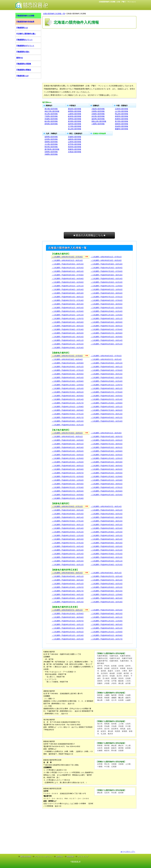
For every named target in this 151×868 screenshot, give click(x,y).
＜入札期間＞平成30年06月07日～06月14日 (107, 580)
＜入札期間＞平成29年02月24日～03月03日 (107, 473)
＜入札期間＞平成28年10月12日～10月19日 (68, 635)
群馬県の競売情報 (51, 124)
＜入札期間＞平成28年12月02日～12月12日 (68, 315)
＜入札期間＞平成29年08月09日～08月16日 (107, 625)
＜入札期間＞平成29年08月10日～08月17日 (68, 591)
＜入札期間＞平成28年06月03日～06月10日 (68, 557)
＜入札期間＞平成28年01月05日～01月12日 (68, 425)
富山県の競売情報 (75, 129)
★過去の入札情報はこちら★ (89, 235)
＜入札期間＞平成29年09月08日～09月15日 (68, 539)
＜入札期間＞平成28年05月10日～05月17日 (68, 418)
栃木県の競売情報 (51, 121)
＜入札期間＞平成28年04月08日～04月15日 (68, 561)
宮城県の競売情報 (75, 137)
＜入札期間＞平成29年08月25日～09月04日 (107, 293)
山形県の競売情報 (75, 142)
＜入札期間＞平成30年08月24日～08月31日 (68, 444)
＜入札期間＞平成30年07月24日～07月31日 (68, 370)
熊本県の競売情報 (51, 147)
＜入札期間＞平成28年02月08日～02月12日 (107, 344)
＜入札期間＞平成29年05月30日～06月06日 (68, 396)
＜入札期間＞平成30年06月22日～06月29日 (68, 447)
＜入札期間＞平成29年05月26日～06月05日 (107, 304)
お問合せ (59, 856)
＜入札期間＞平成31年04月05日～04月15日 (68, 264)
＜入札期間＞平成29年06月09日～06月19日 (68, 304)
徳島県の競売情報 (122, 124)
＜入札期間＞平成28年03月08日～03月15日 (68, 421)
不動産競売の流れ (23, 52)
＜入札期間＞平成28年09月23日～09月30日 (68, 484)
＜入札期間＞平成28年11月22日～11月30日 (107, 632)
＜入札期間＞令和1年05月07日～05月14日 (106, 359)
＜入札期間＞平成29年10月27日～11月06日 (107, 286)
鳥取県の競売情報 (122, 116)
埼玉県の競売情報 (51, 114)
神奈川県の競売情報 (52, 111)
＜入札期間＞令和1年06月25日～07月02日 (106, 356)
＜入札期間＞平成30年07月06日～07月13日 (68, 521)
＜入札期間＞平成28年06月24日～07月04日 (107, 329)
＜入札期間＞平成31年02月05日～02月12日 (68, 367)
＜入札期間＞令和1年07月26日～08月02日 (67, 433)
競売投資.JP (76, 862)
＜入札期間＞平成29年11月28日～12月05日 (68, 385)
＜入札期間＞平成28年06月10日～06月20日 (68, 333)
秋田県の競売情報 (75, 147)
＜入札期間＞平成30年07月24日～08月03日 (107, 444)
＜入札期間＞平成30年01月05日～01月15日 (107, 282)
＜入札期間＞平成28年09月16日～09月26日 (68, 322)
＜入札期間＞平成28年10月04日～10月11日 (107, 407)
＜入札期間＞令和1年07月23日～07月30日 (67, 356)
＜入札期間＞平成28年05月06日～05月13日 (107, 557)
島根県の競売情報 (122, 119)
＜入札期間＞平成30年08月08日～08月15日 (107, 614)
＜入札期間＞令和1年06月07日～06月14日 (106, 506)
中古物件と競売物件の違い (26, 34)
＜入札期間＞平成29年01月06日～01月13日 (107, 550)
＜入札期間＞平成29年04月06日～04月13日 (68, 595)
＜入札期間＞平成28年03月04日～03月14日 (107, 340)
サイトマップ (83, 856)
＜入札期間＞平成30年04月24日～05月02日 (68, 451)
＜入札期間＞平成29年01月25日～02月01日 (68, 632)
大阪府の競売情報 (98, 109)
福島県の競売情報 (75, 139)
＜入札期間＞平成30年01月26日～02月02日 (107, 455)
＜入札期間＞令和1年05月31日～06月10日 (67, 260)
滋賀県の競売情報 (98, 119)
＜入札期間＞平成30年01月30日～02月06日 (68, 381)
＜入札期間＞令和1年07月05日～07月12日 (67, 506)
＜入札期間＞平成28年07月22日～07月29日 (68, 487)
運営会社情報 (26, 856)
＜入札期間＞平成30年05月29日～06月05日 (68, 374)
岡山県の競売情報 (122, 114)
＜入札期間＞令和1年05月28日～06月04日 (67, 359)
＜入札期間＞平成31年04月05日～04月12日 (107, 510)
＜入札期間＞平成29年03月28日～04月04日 (107, 396)
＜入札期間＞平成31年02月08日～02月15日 (107, 514)
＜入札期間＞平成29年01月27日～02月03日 (68, 477)
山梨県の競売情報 (75, 114)
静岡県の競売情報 (75, 111)
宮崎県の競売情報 (51, 152)
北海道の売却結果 (99, 133)
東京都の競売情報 (51, 109)
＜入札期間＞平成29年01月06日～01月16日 (107, 311)
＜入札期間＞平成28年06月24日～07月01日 (107, 487)
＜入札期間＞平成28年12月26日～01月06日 (107, 477)
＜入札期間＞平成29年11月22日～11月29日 (107, 621)
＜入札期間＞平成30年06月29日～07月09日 (68, 275)
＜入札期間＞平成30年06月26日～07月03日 (107, 370)
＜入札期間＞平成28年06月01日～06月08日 (107, 635)
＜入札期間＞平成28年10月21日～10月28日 (107, 480)
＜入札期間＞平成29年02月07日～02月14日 (107, 399)
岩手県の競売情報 (75, 144)
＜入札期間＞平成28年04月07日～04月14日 (68, 602)
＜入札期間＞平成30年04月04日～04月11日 (107, 617)
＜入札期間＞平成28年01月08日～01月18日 (68, 348)
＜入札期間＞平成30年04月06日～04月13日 (107, 525)
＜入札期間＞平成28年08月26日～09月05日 (107, 322)
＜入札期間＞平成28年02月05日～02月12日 (68, 565)
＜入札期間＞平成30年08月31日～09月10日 (68, 271)
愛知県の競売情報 (75, 109)
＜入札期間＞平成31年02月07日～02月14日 (107, 576)
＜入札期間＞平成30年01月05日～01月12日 (68, 532)
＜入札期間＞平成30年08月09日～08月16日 (68, 580)
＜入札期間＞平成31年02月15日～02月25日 (68, 268)
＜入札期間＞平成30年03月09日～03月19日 (107, 279)
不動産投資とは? (23, 76)
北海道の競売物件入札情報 (76, 14)
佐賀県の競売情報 (51, 139)
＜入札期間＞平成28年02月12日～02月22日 (68, 344)
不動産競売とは (22, 28)
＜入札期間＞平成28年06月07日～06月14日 (107, 414)
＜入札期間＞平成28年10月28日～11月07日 (68, 319)
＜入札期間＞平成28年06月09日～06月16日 (107, 598)
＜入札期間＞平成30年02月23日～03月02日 (68, 455)
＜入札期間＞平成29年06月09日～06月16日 (107, 543)
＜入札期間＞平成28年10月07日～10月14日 (68, 554)
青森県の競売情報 (75, 149)
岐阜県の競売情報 (75, 116)
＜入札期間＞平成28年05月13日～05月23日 (68, 337)
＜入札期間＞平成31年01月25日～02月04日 (107, 268)
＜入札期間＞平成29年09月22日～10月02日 (107, 289)
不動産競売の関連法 (24, 70)
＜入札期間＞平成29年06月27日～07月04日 (107, 392)
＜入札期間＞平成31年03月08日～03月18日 (107, 264)
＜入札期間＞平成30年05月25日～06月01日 (107, 447)
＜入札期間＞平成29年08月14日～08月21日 (68, 297)
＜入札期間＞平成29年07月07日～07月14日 (68, 543)
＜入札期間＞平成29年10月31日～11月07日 (107, 385)
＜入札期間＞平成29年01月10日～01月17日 (68, 403)
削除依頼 (70, 856)
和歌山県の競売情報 (99, 121)
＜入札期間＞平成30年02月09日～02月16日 (107, 528)
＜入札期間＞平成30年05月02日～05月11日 (68, 525)
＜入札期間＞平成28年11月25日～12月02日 (68, 480)
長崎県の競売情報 (51, 142)
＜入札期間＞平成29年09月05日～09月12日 (107, 388)
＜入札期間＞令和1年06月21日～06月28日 (106, 433)
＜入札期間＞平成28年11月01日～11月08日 (68, 407)
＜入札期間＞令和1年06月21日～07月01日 (106, 257)
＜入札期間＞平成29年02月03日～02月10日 (68, 550)
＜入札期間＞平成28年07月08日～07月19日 (68, 329)
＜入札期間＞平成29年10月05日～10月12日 (107, 587)
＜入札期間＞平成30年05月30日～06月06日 (68, 617)
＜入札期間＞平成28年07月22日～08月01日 (107, 326)
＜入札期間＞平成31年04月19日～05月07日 (107, 437)
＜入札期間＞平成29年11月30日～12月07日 (68, 587)
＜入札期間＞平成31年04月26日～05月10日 (68, 510)
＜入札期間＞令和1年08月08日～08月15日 (67, 573)
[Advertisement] (89, 37)
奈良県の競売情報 (98, 116)
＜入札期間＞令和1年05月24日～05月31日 (67, 437)
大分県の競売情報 (51, 144)
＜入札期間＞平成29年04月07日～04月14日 (68, 546)
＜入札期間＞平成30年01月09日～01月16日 (107, 381)
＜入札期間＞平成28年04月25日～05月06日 (107, 491)
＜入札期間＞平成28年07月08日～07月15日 (107, 554)
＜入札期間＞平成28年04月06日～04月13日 (68, 639)
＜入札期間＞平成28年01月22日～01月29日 (68, 498)
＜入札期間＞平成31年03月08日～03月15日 (68, 514)
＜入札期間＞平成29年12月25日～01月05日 (68, 458)
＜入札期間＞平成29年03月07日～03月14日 (68, 399)
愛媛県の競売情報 (122, 129)
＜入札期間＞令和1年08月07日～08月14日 (67, 610)
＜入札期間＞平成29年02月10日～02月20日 (107, 308)
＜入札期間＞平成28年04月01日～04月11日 (68, 340)
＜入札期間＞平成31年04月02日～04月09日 (68, 363)
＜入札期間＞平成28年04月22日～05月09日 (107, 337)
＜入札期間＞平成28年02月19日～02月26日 (107, 495)
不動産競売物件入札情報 (25, 16)
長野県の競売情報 (75, 119)
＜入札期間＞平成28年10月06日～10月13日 (68, 598)
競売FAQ (20, 58)
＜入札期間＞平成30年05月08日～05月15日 (107, 374)
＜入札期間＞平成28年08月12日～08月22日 (68, 326)
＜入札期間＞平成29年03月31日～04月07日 (68, 473)
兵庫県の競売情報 (98, 111)
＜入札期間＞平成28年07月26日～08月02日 (107, 410)
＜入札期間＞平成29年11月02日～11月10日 (68, 536)
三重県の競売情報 (98, 124)
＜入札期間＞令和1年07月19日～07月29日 (67, 257)
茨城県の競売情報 (51, 119)
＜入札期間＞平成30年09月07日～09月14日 (68, 517)
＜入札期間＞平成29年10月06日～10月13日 (107, 536)
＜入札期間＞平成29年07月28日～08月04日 (107, 466)
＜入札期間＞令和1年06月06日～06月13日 (106, 573)
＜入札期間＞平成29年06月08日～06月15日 (107, 591)
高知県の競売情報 (122, 126)
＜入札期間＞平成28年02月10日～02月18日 (107, 602)
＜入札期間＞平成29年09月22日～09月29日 (107, 462)
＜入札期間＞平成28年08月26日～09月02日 (107, 484)
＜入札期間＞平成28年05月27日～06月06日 (107, 333)
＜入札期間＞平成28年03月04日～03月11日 (107, 561)
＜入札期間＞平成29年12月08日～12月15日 (107, 532)
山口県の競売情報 (122, 111)
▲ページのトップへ (128, 852)
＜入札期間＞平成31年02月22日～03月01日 (107, 440)
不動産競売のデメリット (25, 46)
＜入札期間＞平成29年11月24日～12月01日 (107, 458)
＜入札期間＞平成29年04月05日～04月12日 (107, 628)
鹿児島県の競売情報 (52, 149)
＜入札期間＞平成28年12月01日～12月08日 (107, 595)
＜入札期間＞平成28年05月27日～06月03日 (68, 491)
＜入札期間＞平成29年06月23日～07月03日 (107, 300)
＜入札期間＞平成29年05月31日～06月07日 (68, 628)
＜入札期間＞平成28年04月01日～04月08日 (68, 495)
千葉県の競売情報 (51, 116)
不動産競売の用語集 (24, 64)
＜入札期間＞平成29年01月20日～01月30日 (68, 311)
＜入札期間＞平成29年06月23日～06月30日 (68, 469)
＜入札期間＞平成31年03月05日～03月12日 (107, 363)
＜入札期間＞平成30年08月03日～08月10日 (107, 517)
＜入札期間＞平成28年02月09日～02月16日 (107, 421)
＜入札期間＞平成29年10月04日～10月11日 (68, 625)
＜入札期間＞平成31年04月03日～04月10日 (107, 610)
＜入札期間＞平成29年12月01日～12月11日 (68, 286)
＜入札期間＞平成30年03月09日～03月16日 (68, 528)
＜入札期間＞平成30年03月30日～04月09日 (68, 279)
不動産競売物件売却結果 (25, 22)
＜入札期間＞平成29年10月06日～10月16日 (68, 289)
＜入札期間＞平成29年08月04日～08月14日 (107, 539)
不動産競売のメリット (24, 40)
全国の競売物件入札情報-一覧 (54, 14)
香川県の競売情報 (122, 121)
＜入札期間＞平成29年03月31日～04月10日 (68, 308)
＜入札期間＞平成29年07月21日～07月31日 (107, 297)
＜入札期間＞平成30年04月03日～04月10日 (68, 378)
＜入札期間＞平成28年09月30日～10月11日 (107, 319)
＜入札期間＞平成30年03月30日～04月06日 (107, 451)
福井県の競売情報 (75, 124)
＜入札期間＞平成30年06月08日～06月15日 (107, 521)
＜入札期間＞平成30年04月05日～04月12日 (68, 584)
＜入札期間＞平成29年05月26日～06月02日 (107, 469)
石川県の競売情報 (75, 126)
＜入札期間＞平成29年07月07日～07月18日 (68, 300)
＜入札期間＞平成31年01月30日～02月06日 (68, 614)
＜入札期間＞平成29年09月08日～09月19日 (68, 293)
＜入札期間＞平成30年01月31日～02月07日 (68, 621)
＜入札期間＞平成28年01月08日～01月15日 (107, 565)
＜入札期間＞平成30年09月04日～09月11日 (107, 367)
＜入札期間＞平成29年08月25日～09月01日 (68, 466)
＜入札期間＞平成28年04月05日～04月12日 (107, 418)
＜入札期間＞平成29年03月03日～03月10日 (107, 546)
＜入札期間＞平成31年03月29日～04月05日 (68, 440)
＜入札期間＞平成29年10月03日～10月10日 (68, 388)
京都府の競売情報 (98, 114)
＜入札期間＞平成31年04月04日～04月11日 (68, 576)
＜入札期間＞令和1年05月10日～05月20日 (106, 260)
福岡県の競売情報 (51, 137)
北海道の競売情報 (75, 152)
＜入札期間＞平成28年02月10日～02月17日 (107, 639)
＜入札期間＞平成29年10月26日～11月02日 (68, 462)
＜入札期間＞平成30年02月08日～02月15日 (107, 584)
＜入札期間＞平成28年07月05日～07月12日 (68, 414)
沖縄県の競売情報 (51, 154)
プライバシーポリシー (43, 856)
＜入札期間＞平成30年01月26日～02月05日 (68, 282)
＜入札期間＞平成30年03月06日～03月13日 (107, 378)
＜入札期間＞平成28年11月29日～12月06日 (107, 403)
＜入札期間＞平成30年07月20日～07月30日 (107, 271)
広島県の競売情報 (122, 109)
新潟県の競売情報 (75, 121)
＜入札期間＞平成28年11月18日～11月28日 (107, 315)
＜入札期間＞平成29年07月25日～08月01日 (68, 392)
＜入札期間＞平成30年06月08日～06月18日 (107, 275)
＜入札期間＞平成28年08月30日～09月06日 (68, 410)
